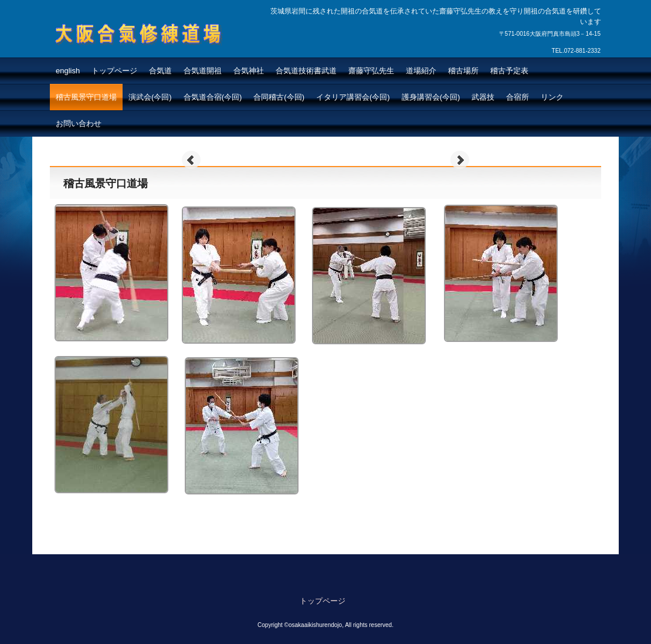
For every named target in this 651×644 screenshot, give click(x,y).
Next (460, 160)
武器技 (483, 97)
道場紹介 (421, 71)
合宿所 (518, 97)
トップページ (114, 71)
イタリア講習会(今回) (353, 97)
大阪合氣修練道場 (111, 56)
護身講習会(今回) (431, 97)
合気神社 (249, 71)
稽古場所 (463, 71)
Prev (191, 160)
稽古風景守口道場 (86, 97)
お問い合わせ (79, 123)
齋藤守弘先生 (371, 71)
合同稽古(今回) (279, 97)
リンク (552, 97)
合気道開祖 (203, 71)
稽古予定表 (509, 71)
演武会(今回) (150, 97)
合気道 (160, 71)
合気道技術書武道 (306, 71)
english (68, 71)
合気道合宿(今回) (213, 97)
